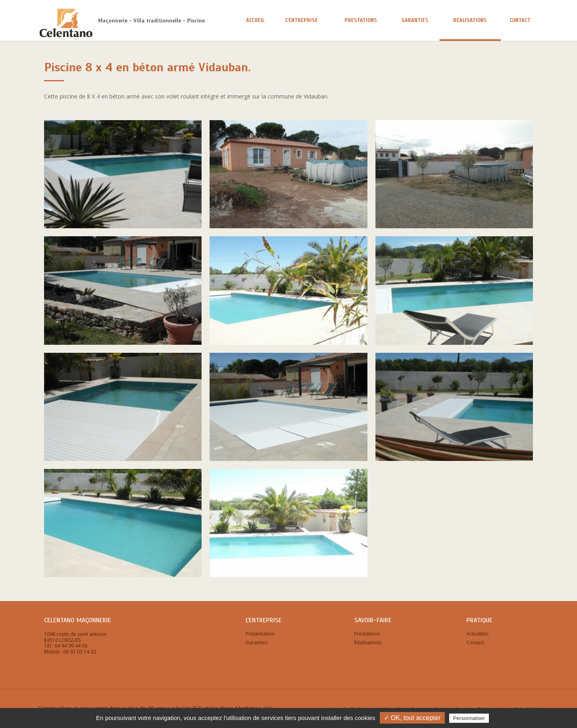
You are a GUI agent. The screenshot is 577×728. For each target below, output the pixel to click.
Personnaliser (469, 718)
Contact (520, 20)
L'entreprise (302, 20)
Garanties (415, 20)
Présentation (260, 634)
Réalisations (470, 20)
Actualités (477, 634)
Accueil (255, 20)
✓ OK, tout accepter (412, 718)
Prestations (361, 20)
